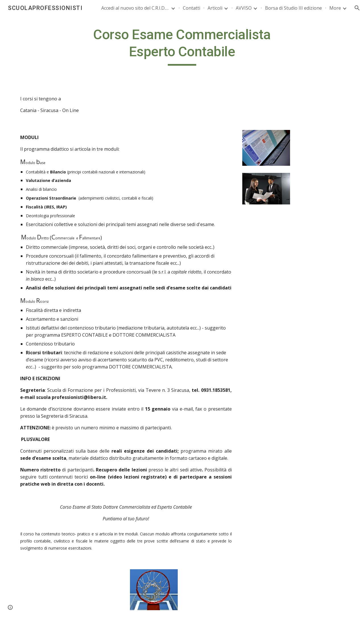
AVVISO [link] (244, 8)
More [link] (335, 8)
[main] (182, 46)
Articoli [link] (215, 8)
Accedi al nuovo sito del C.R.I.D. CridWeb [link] (135, 8)
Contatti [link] (192, 8)
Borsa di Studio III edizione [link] (293, 8)
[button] (357, 8)
